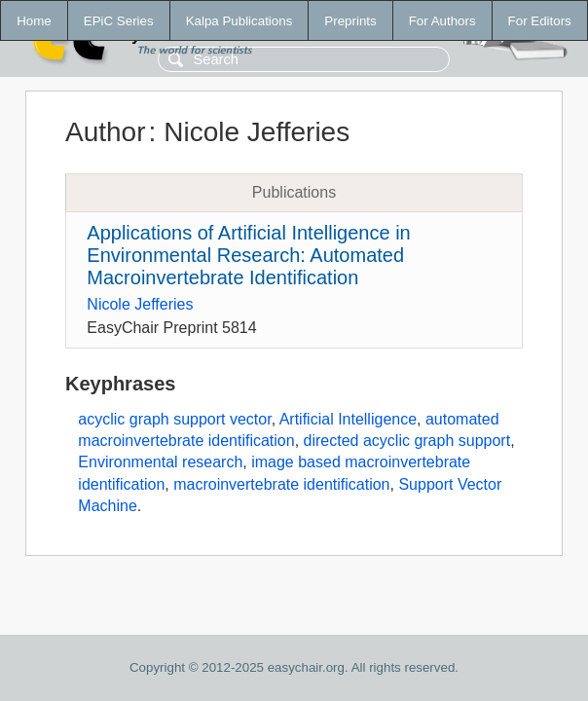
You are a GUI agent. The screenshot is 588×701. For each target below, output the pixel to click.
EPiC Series (119, 21)
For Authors (442, 21)
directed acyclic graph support (407, 441)
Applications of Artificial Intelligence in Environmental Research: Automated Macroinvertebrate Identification (248, 255)
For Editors (540, 21)
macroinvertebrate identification (281, 484)
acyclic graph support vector (174, 419)
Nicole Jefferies (140, 304)
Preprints (350, 21)
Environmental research (160, 462)
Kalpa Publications (239, 21)
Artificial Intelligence (348, 419)
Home (34, 21)
